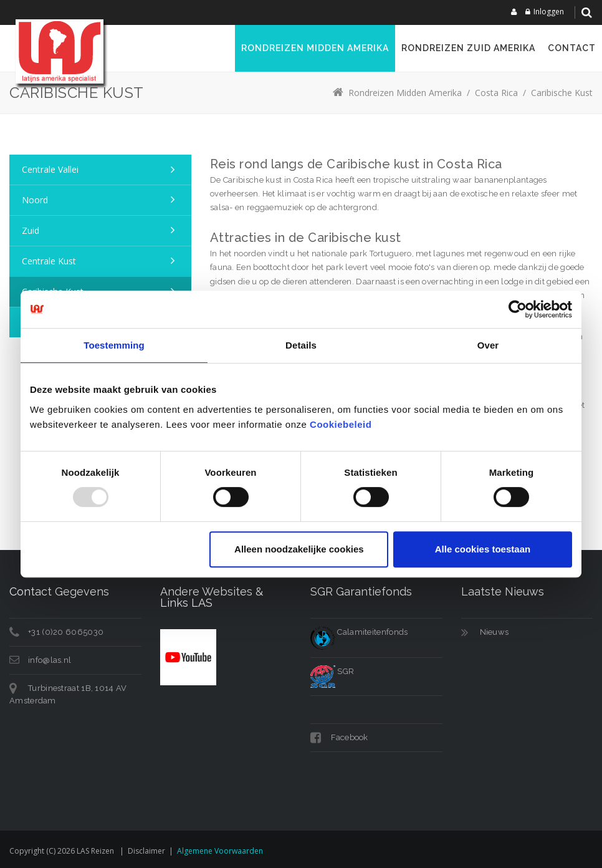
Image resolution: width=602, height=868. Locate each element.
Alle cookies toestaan (483, 549)
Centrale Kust (49, 261)
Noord (35, 200)
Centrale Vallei (50, 169)
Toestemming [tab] (114, 345)
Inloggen (549, 12)
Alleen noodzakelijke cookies (299, 549)
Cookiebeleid (341, 424)
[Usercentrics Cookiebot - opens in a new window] (518, 309)
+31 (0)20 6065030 (66, 632)
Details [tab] (301, 345)
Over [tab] (488, 345)
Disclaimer (146, 851)
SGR (332, 671)
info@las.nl (50, 660)
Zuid (31, 230)
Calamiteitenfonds (359, 632)
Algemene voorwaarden (220, 851)
